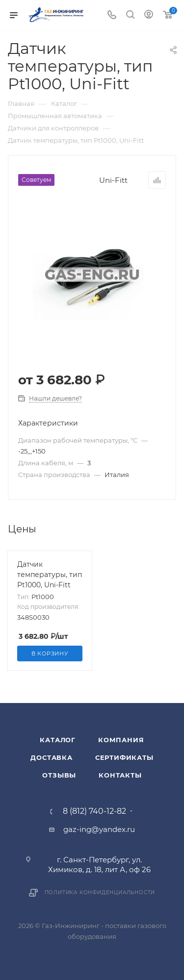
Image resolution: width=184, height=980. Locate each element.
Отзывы (59, 775)
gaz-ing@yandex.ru (99, 829)
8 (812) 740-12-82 (94, 811)
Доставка (51, 757)
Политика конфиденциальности (100, 892)
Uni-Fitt (113, 180)
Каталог (58, 740)
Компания (121, 740)
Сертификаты (124, 757)
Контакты (120, 775)
